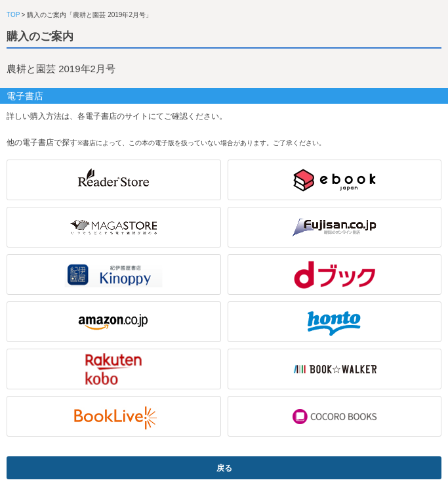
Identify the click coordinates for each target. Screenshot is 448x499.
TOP (13, 15)
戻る (224, 468)
